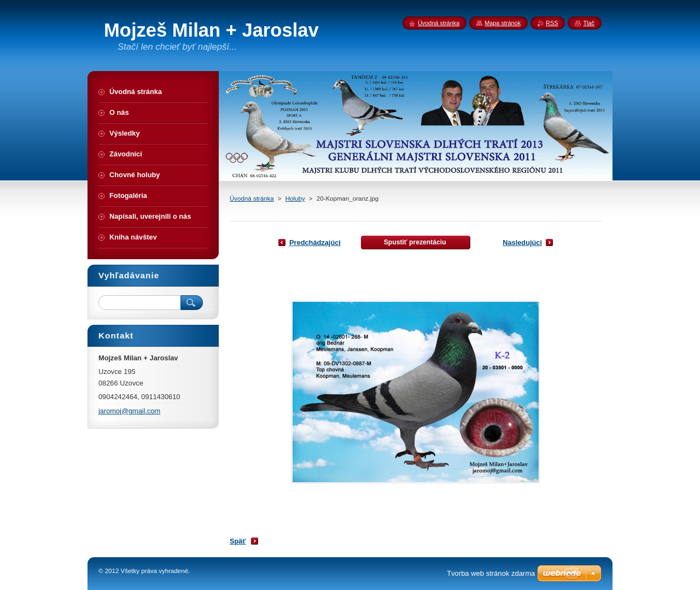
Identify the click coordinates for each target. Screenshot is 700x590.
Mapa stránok (503, 23)
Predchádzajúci (315, 243)
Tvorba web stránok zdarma (491, 573)
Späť (238, 541)
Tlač (589, 23)
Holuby (295, 198)
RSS (552, 23)
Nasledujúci (522, 243)
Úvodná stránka (252, 198)
